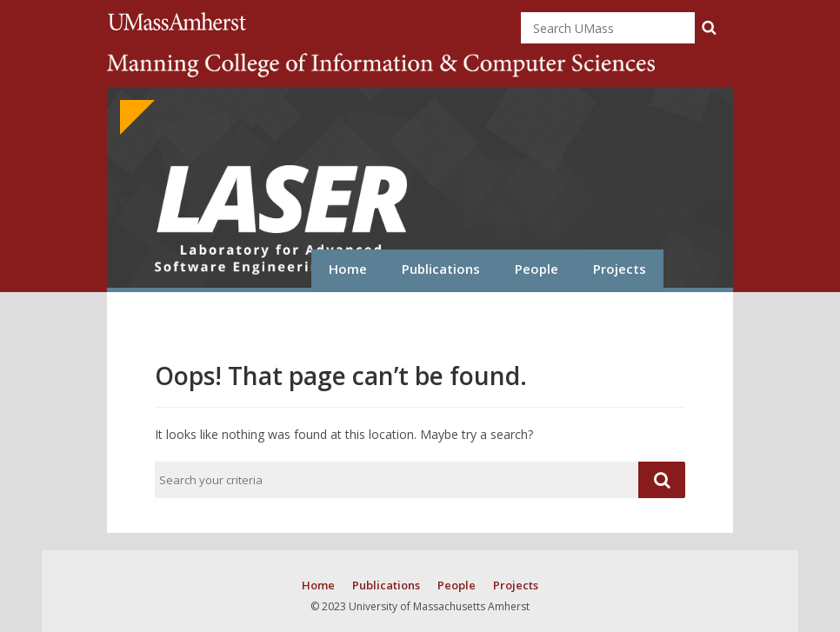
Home (348, 269)
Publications (441, 269)
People (537, 269)
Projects (620, 269)
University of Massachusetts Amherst (180, 21)
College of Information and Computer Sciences (381, 65)
